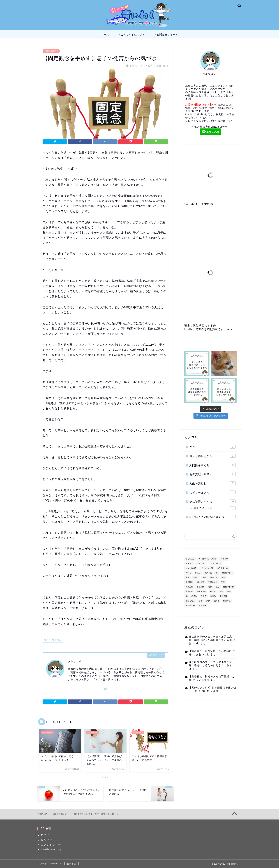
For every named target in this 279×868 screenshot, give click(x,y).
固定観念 (58, 640)
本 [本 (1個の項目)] (187, 596)
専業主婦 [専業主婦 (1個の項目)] (189, 587)
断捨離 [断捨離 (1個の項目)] (213, 591)
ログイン (47, 835)
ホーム (105, 34)
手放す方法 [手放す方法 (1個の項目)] (201, 591)
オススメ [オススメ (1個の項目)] (189, 563)
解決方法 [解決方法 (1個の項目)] (227, 601)
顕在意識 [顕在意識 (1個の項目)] (202, 605)
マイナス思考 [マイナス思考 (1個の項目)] (191, 568)
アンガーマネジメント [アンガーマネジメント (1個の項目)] (208, 559)
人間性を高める (51, 51)
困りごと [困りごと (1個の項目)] (214, 577)
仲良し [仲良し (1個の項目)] (198, 573)
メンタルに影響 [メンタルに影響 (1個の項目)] (207, 568)
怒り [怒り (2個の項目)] (218, 587)
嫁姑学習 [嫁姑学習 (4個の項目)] (200, 582)
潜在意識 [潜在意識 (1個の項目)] (223, 596)
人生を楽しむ (212, 483)
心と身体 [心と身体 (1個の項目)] (200, 587)
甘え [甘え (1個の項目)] (200, 601)
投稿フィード (49, 840)
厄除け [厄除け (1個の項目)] (196, 577)
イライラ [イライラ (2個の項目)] (224, 559)
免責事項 (72, 864)
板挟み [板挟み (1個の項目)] (194, 596)
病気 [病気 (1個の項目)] (208, 601)
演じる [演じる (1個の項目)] (213, 596)
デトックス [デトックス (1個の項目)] (201, 563)
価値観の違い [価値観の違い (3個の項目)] (227, 573)
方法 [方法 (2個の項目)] (221, 591)
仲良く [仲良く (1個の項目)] (188, 573)
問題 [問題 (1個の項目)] (205, 577)
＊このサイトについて (132, 34)
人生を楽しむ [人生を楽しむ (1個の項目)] (223, 568)
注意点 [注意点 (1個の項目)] (204, 596)
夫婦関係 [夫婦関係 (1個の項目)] (189, 582)
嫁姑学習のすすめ (212, 501)
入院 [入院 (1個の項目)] (188, 577)
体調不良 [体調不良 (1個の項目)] (208, 573)
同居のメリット (214, 508)
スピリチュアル (212, 492)
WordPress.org (51, 849)
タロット (212, 447)
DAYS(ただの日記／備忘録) (212, 517)
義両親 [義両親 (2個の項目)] (217, 601)
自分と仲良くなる (212, 456)
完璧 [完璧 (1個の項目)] (223, 582)
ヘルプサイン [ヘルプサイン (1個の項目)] (215, 563)
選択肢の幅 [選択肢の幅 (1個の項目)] (190, 605)
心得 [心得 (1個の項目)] (210, 587)
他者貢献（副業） (212, 474)
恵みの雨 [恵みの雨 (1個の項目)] (189, 591)
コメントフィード (52, 845)
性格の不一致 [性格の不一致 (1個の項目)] (229, 587)
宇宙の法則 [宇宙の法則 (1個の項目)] (213, 582)
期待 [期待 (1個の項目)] (229, 591)
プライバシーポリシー (51, 864)
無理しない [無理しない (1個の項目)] (190, 601)
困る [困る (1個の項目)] (223, 577)
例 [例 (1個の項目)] (217, 573)
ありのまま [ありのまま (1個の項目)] (190, 559)
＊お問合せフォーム (166, 34)
